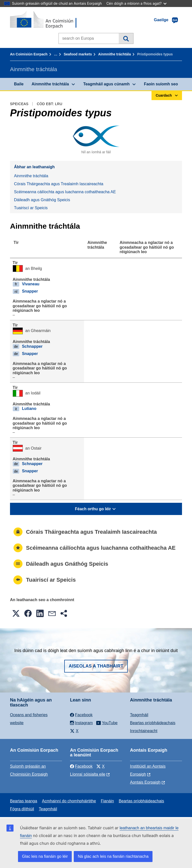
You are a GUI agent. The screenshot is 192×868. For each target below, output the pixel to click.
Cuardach (126, 38)
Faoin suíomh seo (161, 84)
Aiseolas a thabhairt (96, 666)
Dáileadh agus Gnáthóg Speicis (42, 200)
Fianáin (107, 801)
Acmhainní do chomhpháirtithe (69, 801)
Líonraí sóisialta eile (88, 774)
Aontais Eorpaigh (145, 782)
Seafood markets (78, 54)
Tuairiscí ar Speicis (31, 208)
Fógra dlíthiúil (22, 809)
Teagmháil (139, 715)
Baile (19, 84)
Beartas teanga (24, 801)
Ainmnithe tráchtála (115, 54)
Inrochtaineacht (144, 731)
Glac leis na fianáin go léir (45, 856)
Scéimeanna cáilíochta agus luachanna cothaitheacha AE (65, 192)
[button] (16, 613)
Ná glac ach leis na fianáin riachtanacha (113, 856)
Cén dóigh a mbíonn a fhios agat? (136, 3)
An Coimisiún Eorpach (29, 54)
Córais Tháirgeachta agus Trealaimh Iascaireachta (59, 184)
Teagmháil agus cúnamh (106, 84)
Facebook (81, 766)
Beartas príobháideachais (153, 723)
